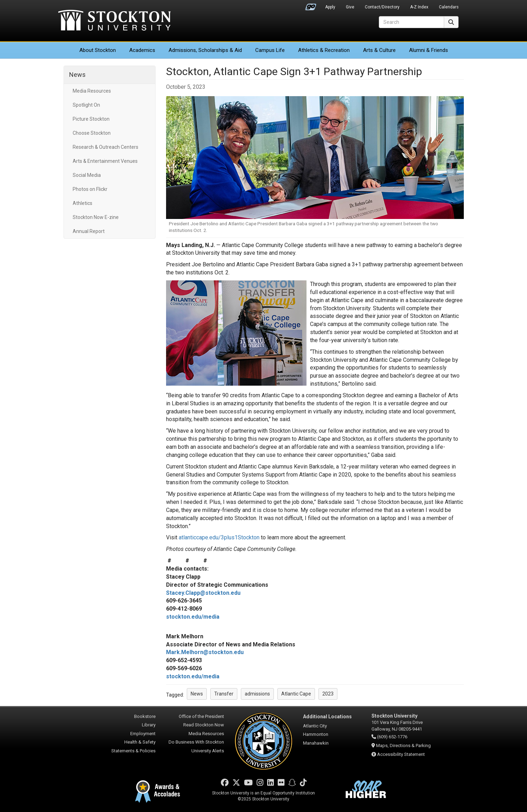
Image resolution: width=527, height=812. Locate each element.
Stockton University (114, 21)
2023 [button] (328, 694)
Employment (143, 734)
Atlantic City (315, 726)
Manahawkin (316, 743)
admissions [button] (257, 694)
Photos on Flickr (90, 189)
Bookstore (145, 716)
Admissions (205, 50)
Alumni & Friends (429, 50)
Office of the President (201, 716)
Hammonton (316, 734)
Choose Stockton (92, 133)
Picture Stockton (91, 119)
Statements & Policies (133, 751)
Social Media (87, 175)
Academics (142, 50)
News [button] (197, 694)
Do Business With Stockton (196, 742)
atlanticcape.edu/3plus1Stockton (219, 537)
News (77, 75)
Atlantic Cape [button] (296, 694)
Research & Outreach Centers (106, 147)
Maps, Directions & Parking (403, 746)
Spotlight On (86, 105)
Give (350, 7)
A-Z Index (419, 7)
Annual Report (89, 231)
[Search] (411, 22)
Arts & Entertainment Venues (105, 161)
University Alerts (208, 751)
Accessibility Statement (401, 754)
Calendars (449, 7)
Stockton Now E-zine (96, 217)
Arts (379, 50)
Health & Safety (140, 742)
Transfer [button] (224, 694)
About (98, 50)
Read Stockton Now (204, 725)
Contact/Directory (382, 7)
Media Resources (92, 91)
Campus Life (270, 50)
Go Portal (311, 5)
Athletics (324, 50)
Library (149, 725)
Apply (330, 7)
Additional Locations (327, 717)
